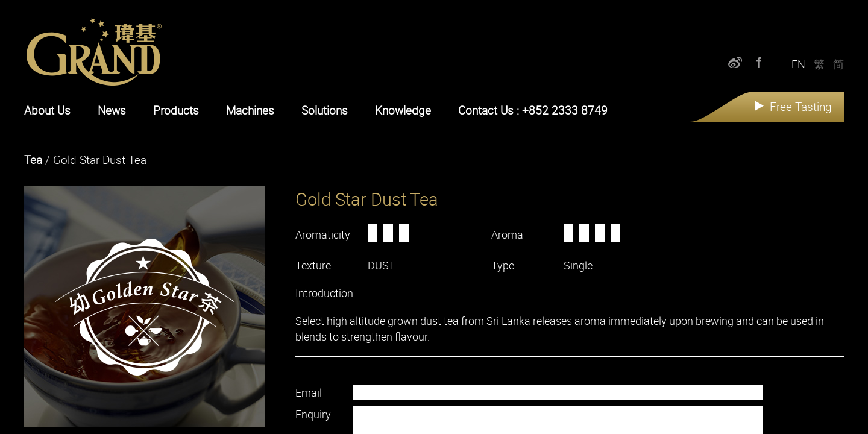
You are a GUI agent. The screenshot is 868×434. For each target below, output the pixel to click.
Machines (250, 110)
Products (176, 110)
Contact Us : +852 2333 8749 (533, 110)
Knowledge (403, 110)
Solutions (325, 110)
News (112, 110)
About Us (47, 110)
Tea (33, 160)
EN (798, 60)
